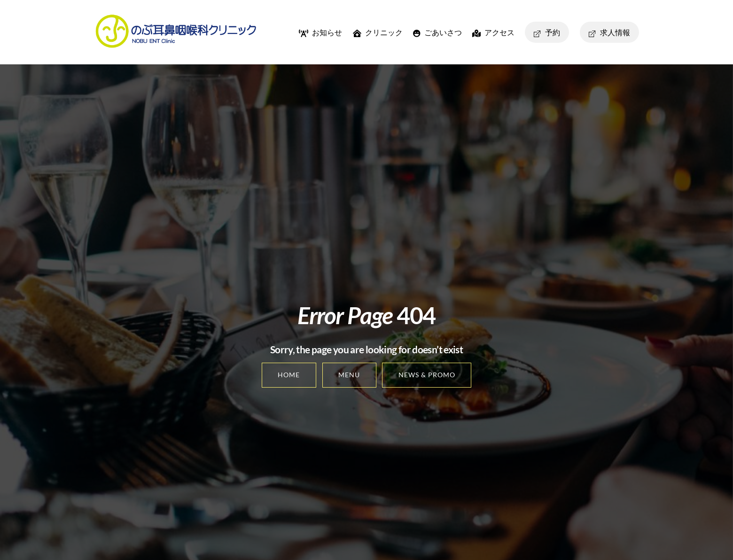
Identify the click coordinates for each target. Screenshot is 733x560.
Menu (349, 375)
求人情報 (609, 32)
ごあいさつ (437, 32)
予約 (547, 32)
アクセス (493, 32)
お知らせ (320, 32)
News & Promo (427, 375)
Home (289, 375)
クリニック (378, 32)
